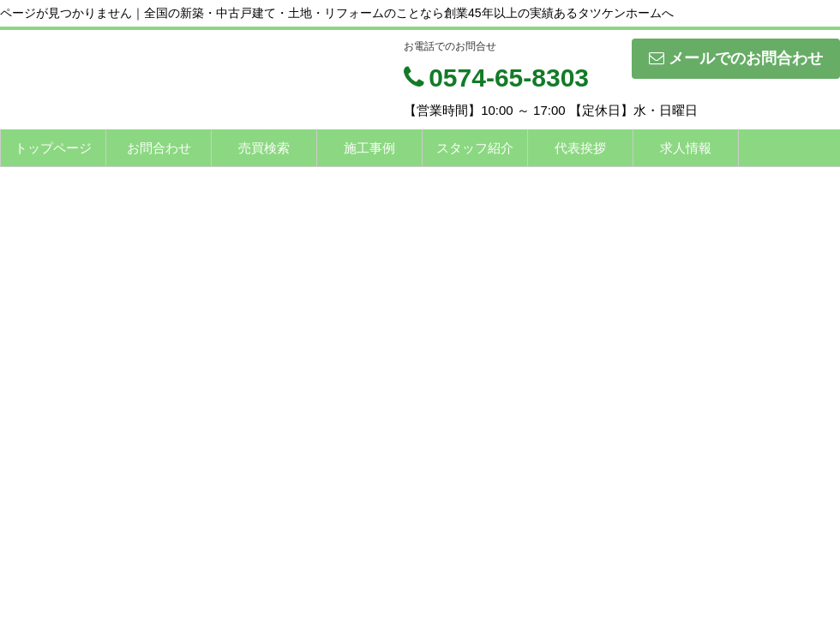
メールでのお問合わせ (736, 58)
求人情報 (686, 148)
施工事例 (369, 148)
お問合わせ (159, 148)
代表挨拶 (580, 148)
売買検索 (264, 148)
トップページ (53, 148)
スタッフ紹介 (475, 148)
